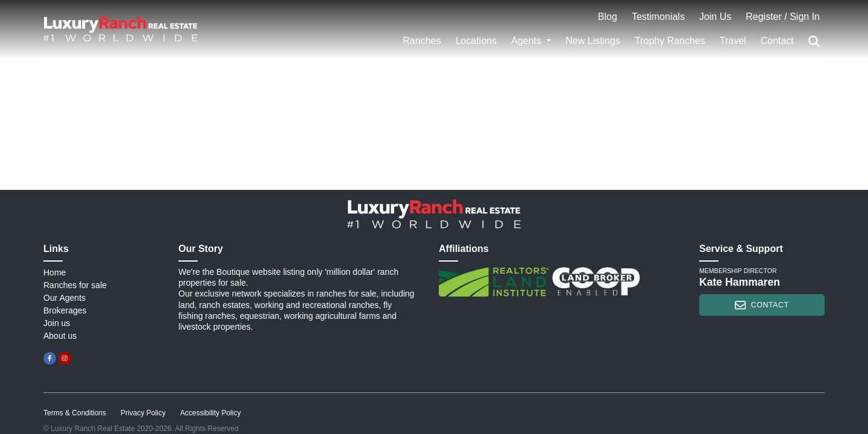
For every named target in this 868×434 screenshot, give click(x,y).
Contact (777, 41)
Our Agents (64, 298)
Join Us (715, 17)
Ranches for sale (75, 285)
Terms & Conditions (75, 413)
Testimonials (658, 17)
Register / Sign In (783, 17)
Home (55, 272)
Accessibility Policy (211, 413)
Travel (733, 41)
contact (762, 305)
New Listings (593, 41)
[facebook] (50, 358)
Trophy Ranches (670, 41)
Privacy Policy (143, 413)
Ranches (422, 41)
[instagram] (65, 358)
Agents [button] (527, 41)
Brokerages (65, 310)
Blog (608, 17)
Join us (57, 323)
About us (60, 336)
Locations (476, 41)
